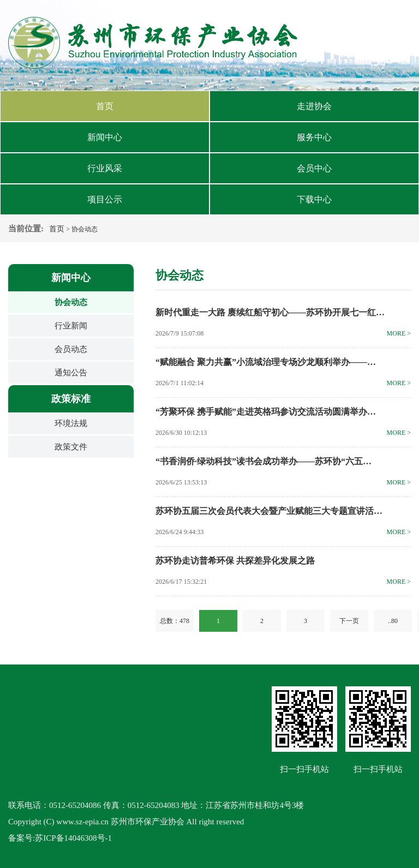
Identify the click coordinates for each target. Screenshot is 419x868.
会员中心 (314, 168)
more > (399, 333)
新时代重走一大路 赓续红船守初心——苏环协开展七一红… (270, 312)
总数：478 (175, 621)
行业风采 (105, 168)
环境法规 (71, 423)
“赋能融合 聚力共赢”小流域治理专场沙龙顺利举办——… (266, 362)
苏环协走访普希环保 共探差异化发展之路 (235, 561)
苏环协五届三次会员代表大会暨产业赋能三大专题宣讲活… (269, 511)
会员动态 (71, 349)
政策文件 (71, 447)
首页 (105, 106)
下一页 (349, 621)
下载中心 (314, 199)
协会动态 (71, 302)
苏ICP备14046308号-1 (73, 838)
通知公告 (71, 373)
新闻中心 (105, 137)
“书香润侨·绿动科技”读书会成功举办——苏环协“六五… (264, 461)
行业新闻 (71, 326)
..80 (393, 621)
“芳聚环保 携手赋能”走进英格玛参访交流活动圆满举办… (266, 412)
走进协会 (314, 106)
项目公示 (105, 199)
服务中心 (314, 137)
